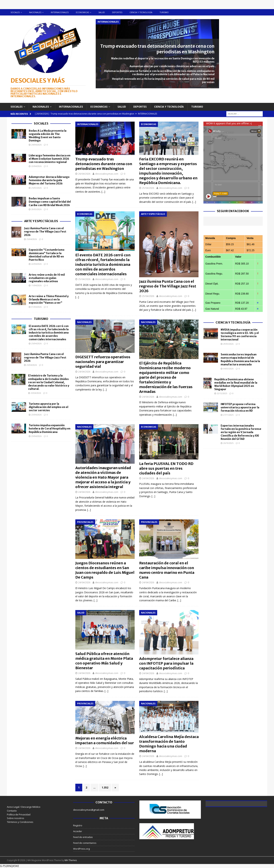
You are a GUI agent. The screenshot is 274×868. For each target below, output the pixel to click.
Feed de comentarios (85, 843)
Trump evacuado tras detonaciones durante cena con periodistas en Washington (157, 49)
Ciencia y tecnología (141, 12)
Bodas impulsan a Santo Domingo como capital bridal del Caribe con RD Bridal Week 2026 (50, 202)
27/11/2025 (228, 415)
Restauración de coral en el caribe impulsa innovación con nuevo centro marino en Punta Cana (167, 570)
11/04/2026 (36, 285)
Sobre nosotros (16, 818)
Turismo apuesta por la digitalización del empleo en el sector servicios (48, 407)
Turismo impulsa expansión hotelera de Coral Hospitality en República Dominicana (50, 429)
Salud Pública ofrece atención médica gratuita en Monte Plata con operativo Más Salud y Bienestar (104, 661)
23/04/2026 (36, 393)
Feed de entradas (83, 837)
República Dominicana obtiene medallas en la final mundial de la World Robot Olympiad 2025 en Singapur (236, 384)
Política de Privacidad (19, 814)
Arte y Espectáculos (41, 221)
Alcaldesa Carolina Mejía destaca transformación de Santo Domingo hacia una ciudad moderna (169, 744)
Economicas (82, 12)
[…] (103, 192)
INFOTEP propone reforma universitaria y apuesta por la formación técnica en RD (240, 407)
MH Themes (71, 860)
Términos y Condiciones (20, 822)
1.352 (105, 787)
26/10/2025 (228, 443)
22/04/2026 (36, 166)
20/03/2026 (36, 209)
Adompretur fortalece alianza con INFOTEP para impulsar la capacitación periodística (166, 663)
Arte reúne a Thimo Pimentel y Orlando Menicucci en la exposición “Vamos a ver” (49, 299)
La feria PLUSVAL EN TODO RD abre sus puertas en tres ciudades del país (166, 468)
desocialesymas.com (107, 174)
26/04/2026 (84, 174)
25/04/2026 (148, 188)
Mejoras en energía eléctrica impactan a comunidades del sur (105, 740)
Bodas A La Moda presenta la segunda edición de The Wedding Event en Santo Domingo (48, 136)
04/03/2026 (228, 369)
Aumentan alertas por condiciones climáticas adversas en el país (172, 66)
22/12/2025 (222, 393)
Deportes (117, 12)
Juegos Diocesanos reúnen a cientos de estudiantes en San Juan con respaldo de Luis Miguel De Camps (105, 570)
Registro (78, 825)
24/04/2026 (84, 372)
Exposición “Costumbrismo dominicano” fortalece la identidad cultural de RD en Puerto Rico (47, 255)
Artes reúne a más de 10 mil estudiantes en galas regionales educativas (47, 278)
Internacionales (60, 12)
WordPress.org (81, 849)
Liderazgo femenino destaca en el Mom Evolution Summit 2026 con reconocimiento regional (50, 159)
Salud (102, 12)
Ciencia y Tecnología (233, 322)
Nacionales (35, 12)
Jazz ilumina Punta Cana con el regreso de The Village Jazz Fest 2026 (168, 286)
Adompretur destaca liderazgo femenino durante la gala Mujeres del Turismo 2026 (49, 180)
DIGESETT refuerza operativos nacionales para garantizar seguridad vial (103, 362)
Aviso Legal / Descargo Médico (24, 807)
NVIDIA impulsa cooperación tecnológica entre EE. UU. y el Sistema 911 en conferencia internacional (240, 335)
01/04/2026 (36, 307)
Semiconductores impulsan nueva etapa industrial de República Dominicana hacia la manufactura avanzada (240, 359)
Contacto (12, 811)
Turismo (164, 12)
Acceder (78, 831)
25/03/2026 (36, 188)
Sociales (15, 12)
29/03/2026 (228, 344)
